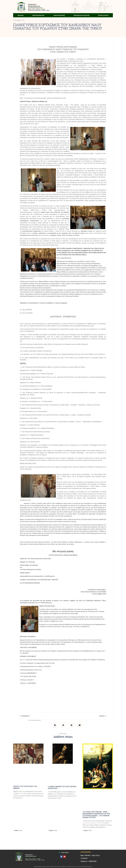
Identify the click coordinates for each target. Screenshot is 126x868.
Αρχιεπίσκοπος (38, 15)
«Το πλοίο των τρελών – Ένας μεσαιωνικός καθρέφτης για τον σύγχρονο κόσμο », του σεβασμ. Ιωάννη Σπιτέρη (96, 815)
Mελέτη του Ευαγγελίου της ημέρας (25, 787)
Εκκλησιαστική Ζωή (82, 15)
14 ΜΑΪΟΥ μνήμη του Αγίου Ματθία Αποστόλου (62, 788)
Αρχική (20, 15)
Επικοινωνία (103, 15)
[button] (55, 725)
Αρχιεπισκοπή (59, 15)
